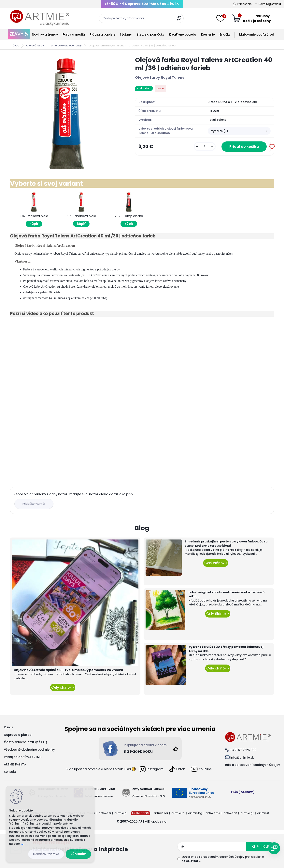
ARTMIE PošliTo (15, 764)
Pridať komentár (34, 504)
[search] (179, 20)
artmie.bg (195, 813)
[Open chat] (274, 848)
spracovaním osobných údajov (222, 857)
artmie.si (105, 813)
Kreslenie (208, 34)
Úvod (16, 46)
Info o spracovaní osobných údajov (253, 765)
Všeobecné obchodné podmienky (29, 750)
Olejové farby (35, 46)
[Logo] (40, 18)
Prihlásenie (244, 4)
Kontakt (10, 772)
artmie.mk (213, 813)
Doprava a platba (18, 735)
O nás (8, 727)
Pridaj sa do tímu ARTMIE (23, 757)
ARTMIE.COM (141, 813)
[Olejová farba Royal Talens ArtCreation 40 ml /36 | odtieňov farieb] (66, 113)
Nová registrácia (270, 4)
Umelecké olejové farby (66, 46)
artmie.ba (161, 813)
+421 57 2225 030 (243, 750)
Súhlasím (78, 854)
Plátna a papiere (103, 34)
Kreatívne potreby (183, 34)
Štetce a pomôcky (150, 34)
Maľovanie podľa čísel (256, 34)
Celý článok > (63, 687)
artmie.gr (247, 813)
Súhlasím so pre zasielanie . (223, 859)
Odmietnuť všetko (46, 854)
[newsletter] (260, 847)
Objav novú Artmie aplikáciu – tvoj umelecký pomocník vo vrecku (68, 670)
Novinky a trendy (45, 34)
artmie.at (230, 813)
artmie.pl (121, 813)
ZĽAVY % (19, 34)
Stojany (126, 34)
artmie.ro (178, 813)
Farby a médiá (74, 34)
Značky (225, 34)
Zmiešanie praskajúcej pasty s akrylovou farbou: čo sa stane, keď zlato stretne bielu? (226, 544)
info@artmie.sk (242, 757)
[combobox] (239, 131)
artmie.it (263, 813)
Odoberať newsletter (105, 847)
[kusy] (205, 146)
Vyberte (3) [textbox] (220, 131)
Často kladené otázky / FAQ (25, 742)
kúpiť (34, 224)
